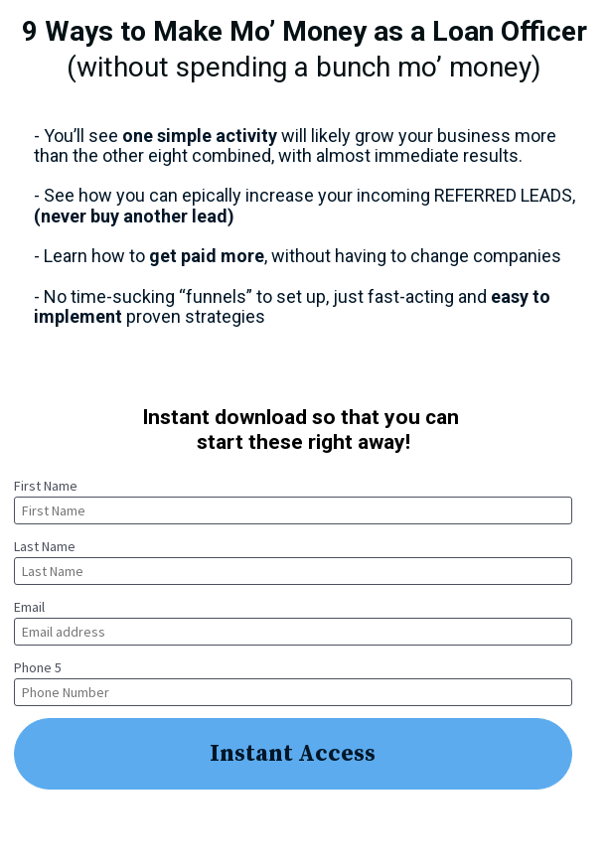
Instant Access (293, 754)
